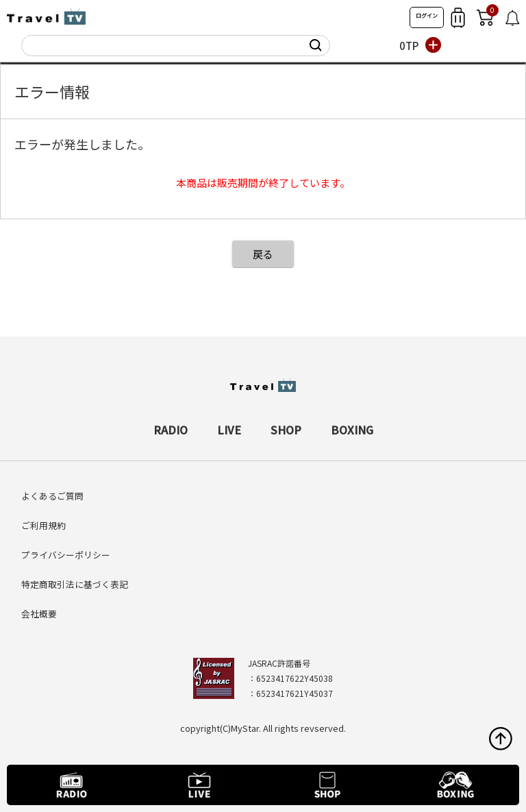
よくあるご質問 (52, 496)
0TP (409, 46)
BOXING (352, 430)
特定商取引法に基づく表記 (75, 584)
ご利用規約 (43, 525)
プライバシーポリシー (66, 555)
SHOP (286, 430)
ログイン (427, 15)
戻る (263, 254)
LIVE (229, 430)
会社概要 (39, 614)
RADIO (171, 430)
